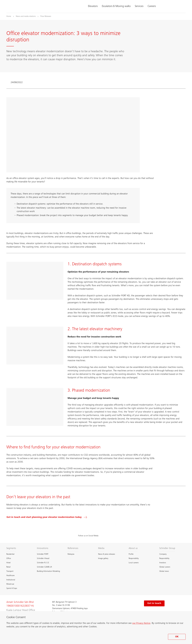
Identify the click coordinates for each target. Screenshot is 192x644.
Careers (152, 6)
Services (139, 6)
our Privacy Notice (141, 623)
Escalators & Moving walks (116, 6)
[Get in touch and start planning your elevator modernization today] (48, 517)
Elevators (93, 6)
